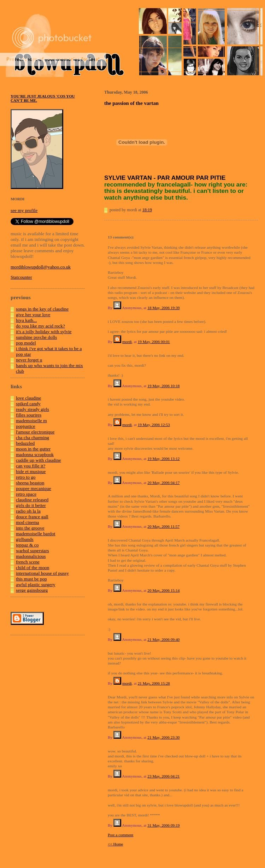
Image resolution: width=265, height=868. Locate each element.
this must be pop (31, 579)
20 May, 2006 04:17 (163, 483)
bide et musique (31, 471)
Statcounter (21, 277)
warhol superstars (33, 551)
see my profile (24, 210)
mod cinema (28, 522)
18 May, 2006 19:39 (163, 308)
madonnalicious (31, 556)
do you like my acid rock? (40, 326)
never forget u (29, 360)
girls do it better (31, 505)
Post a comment (120, 835)
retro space (26, 494)
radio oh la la (28, 511)
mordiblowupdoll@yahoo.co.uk (41, 267)
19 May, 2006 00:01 (154, 342)
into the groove (30, 528)
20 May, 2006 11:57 (163, 526)
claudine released (32, 500)
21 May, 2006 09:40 (163, 639)
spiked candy (28, 404)
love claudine (28, 398)
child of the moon (33, 568)
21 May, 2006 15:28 (154, 683)
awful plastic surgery (36, 584)
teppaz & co (27, 545)
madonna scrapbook (35, 454)
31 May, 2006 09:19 (163, 825)
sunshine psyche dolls (36, 337)
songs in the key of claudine (42, 309)
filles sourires (29, 415)
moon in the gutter (33, 449)
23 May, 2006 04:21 (163, 776)
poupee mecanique (34, 488)
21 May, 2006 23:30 (163, 737)
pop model (26, 343)
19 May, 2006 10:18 (163, 386)
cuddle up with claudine (39, 460)
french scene (28, 562)
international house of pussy (42, 573)
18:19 (147, 210)
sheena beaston (30, 483)
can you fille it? (31, 466)
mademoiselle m (31, 421)
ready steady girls (33, 409)
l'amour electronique (35, 432)
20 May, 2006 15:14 (163, 590)
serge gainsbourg (32, 590)
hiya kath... (26, 320)
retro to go (26, 477)
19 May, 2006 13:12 (163, 459)
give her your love (33, 315)
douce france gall (32, 517)
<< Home (115, 844)
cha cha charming (33, 438)
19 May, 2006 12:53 (154, 425)
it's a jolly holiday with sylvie (44, 332)
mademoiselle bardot (36, 534)
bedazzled (25, 443)
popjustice (26, 426)
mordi (127, 342)
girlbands (25, 539)
